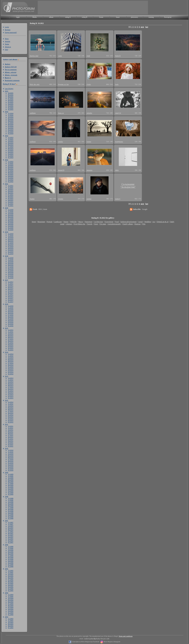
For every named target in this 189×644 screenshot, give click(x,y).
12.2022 (11, 161)
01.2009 (11, 494)
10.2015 (11, 333)
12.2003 (11, 619)
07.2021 (11, 195)
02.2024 (11, 131)
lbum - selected (11, 72)
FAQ (6, 49)
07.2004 (11, 604)
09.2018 (11, 263)
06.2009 (11, 485)
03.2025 (11, 106)
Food (117, 222)
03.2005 (11, 587)
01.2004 (11, 614)
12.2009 (11, 474)
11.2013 (11, 380)
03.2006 (11, 563)
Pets (144, 224)
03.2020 (11, 226)
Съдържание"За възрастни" (128, 186)
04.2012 (11, 417)
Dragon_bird (34, 56)
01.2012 (11, 422)
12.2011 (11, 426)
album (51, 17)
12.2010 (11, 450)
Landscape (58, 222)
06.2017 (11, 293)
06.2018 (11, 269)
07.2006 (11, 555)
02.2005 (11, 589)
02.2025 (11, 107)
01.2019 (11, 254)
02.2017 (11, 300)
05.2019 (11, 246)
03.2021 (11, 202)
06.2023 (11, 148)
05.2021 (11, 198)
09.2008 (11, 504)
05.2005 (11, 583)
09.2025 (11, 95)
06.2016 (11, 317)
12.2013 (11, 378)
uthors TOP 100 (11, 67)
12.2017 (11, 282)
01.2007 (11, 542)
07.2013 (11, 387)
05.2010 (11, 463)
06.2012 (11, 413)
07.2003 (11, 628)
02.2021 (11, 204)
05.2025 (11, 102)
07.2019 (11, 243)
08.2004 (11, 602)
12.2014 (11, 354)
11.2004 (11, 596)
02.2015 (11, 348)
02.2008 (11, 516)
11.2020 (11, 211)
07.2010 (11, 459)
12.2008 (11, 498)
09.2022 (11, 167)
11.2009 (11, 476)
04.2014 (11, 368)
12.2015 (11, 330)
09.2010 (11, 456)
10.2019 (11, 237)
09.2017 (11, 287)
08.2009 (11, 481)
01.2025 (11, 109)
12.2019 (11, 234)
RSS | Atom (43, 209)
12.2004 (11, 595)
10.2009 (11, 478)
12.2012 (11, 402)
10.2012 (11, 406)
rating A (68, 17)
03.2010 (11, 467)
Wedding (148, 222)
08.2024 (11, 121)
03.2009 (11, 491)
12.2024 (11, 113)
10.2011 (11, 430)
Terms (7, 44)
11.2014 (11, 356)
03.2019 (11, 250)
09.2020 (11, 215)
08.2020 (11, 217)
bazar (118, 17)
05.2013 (11, 391)
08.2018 (11, 265)
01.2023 (11, 157)
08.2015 (11, 337)
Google (145, 209)
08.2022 (11, 169)
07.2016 (11, 315)
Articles (7, 41)
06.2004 (11, 605)
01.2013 (11, 398)
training (151, 17)
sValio (89, 84)
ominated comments (12, 80)
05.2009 (11, 487)
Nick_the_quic (35, 84)
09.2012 (11, 407)
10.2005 (11, 574)
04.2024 (11, 128)
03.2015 (11, 346)
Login (7, 27)
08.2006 (11, 554)
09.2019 (11, 239)
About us (8, 47)
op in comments (11, 69)
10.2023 (11, 141)
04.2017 (11, 296)
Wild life (74, 222)
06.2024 (11, 124)
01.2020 (11, 230)
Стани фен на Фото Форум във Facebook (85, 642)
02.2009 (11, 492)
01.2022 (11, 181)
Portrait (50, 222)
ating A (8, 78)
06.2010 (11, 461)
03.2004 (11, 611)
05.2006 (11, 559)
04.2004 (11, 609)
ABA (117, 170)
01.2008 (11, 518)
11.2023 (11, 139)
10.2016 (11, 309)
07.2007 (11, 531)
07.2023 (11, 146)
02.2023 (11, 156)
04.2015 (11, 344)
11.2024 (11, 115)
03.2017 (11, 298)
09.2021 (11, 191)
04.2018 (11, 272)
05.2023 (11, 150)
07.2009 (11, 483)
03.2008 (11, 515)
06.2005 (11, 581)
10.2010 (11, 454)
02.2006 (11, 565)
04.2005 (11, 585)
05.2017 (11, 294)
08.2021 (11, 193)
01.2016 (11, 326)
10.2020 (11, 213)
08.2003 (11, 626)
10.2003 (11, 622)
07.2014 (11, 363)
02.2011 (11, 444)
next (142, 27)
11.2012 (11, 404)
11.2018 (11, 260)
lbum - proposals (11, 75)
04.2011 (11, 441)
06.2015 (11, 341)
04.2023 (11, 152)
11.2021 (11, 187)
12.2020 (11, 210)
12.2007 (11, 522)
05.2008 (11, 511)
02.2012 (11, 420)
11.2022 (11, 163)
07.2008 (11, 507)
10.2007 (11, 526)
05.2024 (11, 126)
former (89, 141)
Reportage (41, 222)
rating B (85, 17)
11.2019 (11, 235)
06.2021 (11, 196)
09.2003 (11, 624)
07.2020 (11, 219)
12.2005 (11, 570)
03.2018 (11, 274)
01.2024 (11, 133)
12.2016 (11, 306)
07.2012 (11, 411)
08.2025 (11, 97)
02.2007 (11, 540)
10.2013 (11, 382)
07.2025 (11, 98)
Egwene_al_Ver (63, 84)
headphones (119, 141)
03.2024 (11, 130)
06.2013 (11, 389)
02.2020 (11, 228)
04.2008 (11, 513)
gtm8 (88, 56)
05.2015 (11, 343)
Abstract (69, 224)
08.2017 (11, 289)
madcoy (118, 199)
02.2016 (11, 324)
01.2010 (11, 470)
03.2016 (11, 322)
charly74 (118, 113)
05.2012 (11, 415)
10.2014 (11, 358)
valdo (60, 56)
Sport (96, 224)
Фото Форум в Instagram (112, 642)
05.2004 (11, 607)
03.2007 (11, 539)
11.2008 (11, 500)
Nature (66, 222)
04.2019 (11, 248)
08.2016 (11, 313)
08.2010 (11, 457)
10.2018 (11, 261)
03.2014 (11, 370)
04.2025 (11, 104)
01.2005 (11, 590)
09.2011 (11, 432)
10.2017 (11, 285)
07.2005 (11, 580)
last (147, 27)
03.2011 (11, 442)
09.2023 (11, 143)
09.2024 (11, 119)
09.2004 (11, 600)
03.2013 (11, 394)
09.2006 (11, 552)
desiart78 (61, 170)
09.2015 (11, 335)
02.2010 (11, 468)
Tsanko (32, 199)
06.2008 (11, 509)
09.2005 (11, 576)
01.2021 (11, 205)
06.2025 (11, 100)
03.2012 (11, 418)
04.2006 (11, 561)
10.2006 (11, 550)
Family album (128, 224)
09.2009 (11, 480)
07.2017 (11, 291)
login (18, 17)
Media (35, 17)
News (7, 39)
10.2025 (11, 93)
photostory (134, 17)
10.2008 (11, 502)
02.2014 (11, 372)
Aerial (140, 222)
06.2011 (11, 437)
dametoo (90, 170)
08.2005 (11, 578)
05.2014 (11, 367)
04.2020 (11, 224)
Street (34, 222)
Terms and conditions (126, 636)
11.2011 (11, 428)
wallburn (33, 113)
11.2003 (11, 620)
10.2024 (11, 117)
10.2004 (11, 598)
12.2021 (11, 186)
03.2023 (11, 154)
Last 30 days (9, 89)
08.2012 (11, 409)
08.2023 (11, 145)
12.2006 (11, 546)
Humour (138, 224)
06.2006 (11, 557)
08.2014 (11, 361)
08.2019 (11, 241)
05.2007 (11, 535)
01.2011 (11, 446)
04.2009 (11, 489)
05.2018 (11, 270)
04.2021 (11, 200)
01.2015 (11, 350)
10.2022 (11, 165)
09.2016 (11, 311)
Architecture (99, 222)
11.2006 (11, 548)
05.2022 (11, 174)
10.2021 (11, 189)
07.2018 (11, 267)
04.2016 (11, 320)
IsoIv (117, 84)
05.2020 (11, 222)
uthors (7, 64)
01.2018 (11, 278)
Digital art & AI (163, 222)
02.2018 (11, 276)
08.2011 (11, 433)
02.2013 (11, 396)
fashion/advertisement (129, 222)
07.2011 (11, 435)
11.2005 (11, 572)
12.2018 (11, 258)
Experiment (109, 222)
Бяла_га (61, 113)
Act (154, 222)
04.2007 (11, 537)
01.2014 (11, 374)
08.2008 (11, 506)
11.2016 (11, 308)
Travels (90, 224)
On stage (103, 224)
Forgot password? (11, 32)
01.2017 (11, 302)
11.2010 (11, 452)
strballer (89, 113)
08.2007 (11, 530)
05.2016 (11, 319)
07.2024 (11, 122)
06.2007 (11, 533)
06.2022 (11, 172)
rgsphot (61, 199)
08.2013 (11, 385)
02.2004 (11, 613)
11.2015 (11, 332)
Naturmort (89, 222)
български (168, 17)
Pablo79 (118, 56)
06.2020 (11, 220)
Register (8, 30)
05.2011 (11, 439)
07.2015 (11, 339)
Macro (81, 222)
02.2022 (11, 180)
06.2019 (11, 245)
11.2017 (11, 284)
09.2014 (11, 359)
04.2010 (11, 465)
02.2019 (11, 252)
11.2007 (11, 524)
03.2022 (11, 178)
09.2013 (11, 383)
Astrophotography (114, 224)
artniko (61, 141)
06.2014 (11, 365)
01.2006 (11, 566)
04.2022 (11, 176)
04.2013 (11, 393)
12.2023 (11, 137)
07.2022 (11, 171)
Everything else (80, 224)
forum (101, 17)
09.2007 (11, 528)
